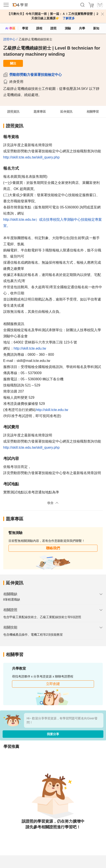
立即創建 (53, 684)
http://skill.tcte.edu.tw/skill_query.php (32, 157)
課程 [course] (39, 28)
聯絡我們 (53, 548)
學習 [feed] (25, 28)
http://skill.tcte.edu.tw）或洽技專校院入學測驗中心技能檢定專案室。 (53, 223)
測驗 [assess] (68, 28)
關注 (13, 63)
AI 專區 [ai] (10, 28)
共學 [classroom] (82, 28)
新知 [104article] (96, 28)
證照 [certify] (53, 28)
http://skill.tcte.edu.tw (30, 348)
